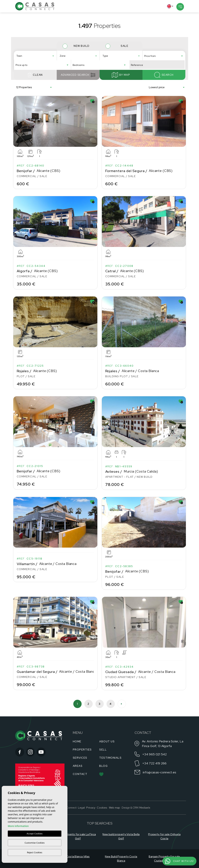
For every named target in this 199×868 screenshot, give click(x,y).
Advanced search (78, 80)
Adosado (120, 54)
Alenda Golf (77, 63)
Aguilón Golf (77, 57)
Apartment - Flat (120, 57)
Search (164, 80)
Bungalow (120, 63)
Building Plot (120, 60)
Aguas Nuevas (77, 54)
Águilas (34, 54)
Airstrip (77, 60)
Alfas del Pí (34, 57)
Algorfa (34, 60)
